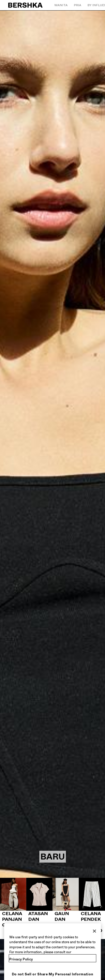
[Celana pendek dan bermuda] (92, 908)
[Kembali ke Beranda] (26, 5)
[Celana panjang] (13, 903)
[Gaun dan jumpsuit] (66, 906)
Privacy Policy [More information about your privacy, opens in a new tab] (21, 964)
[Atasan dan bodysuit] (39, 906)
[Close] (94, 936)
